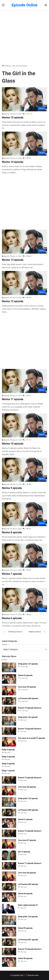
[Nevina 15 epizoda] (25, 99)
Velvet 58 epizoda (25, 958)
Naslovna (6, 66)
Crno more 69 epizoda (27, 687)
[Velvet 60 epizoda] (9, 897)
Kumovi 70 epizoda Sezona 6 (30, 949)
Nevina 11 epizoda (13, 399)
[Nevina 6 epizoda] (25, 600)
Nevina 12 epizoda (13, 301)
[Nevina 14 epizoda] (25, 144)
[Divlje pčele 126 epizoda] (9, 721)
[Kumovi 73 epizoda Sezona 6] (9, 780)
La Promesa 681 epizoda (28, 940)
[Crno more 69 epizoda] (9, 690)
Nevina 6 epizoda (12, 618)
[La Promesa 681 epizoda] (9, 942)
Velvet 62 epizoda (25, 675)
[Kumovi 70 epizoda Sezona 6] (9, 952)
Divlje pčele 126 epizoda (28, 717)
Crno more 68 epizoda (27, 787)
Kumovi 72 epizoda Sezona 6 (30, 831)
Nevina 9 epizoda (12, 488)
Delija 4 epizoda (8, 750)
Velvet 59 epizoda (25, 928)
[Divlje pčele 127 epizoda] (9, 667)
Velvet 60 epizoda (25, 894)
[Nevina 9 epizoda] (25, 470)
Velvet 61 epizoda (25, 819)
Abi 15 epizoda (24, 852)
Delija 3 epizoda (8, 757)
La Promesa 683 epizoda (28, 810)
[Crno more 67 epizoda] (9, 844)
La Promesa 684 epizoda (28, 698)
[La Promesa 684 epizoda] (9, 701)
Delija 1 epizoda (8, 771)
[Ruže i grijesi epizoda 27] (9, 909)
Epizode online (33, 975)
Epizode (7, 114)
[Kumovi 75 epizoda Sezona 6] (9, 710)
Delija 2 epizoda (8, 764)
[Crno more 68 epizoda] (9, 790)
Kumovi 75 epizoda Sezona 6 (30, 708)
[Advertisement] (25, 37)
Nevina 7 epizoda (12, 574)
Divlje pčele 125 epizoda (28, 798)
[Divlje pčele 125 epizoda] (9, 802)
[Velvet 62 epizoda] (9, 679)
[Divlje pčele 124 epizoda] (9, 920)
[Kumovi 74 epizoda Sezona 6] (9, 731)
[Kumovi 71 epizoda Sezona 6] (9, 866)
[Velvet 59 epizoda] (9, 932)
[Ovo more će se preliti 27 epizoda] (9, 742)
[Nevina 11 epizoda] (25, 381)
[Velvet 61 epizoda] (9, 823)
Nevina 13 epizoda (13, 260)
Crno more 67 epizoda (27, 840)
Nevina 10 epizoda (13, 444)
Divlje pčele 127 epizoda (28, 664)
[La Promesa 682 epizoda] (9, 887)
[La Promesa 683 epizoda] (9, 812)
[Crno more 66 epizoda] (9, 876)
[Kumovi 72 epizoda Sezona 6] (9, 833)
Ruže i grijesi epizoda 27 (28, 905)
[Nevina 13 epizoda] (25, 242)
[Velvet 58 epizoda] (9, 962)
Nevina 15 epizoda (13, 118)
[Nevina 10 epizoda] (25, 425)
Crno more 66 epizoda (27, 873)
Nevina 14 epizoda (13, 162)
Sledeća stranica (37, 632)
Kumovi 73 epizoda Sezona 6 (30, 778)
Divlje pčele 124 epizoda (28, 917)
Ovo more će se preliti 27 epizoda (32, 738)
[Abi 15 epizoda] (9, 855)
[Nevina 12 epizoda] (25, 283)
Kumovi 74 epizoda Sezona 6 (30, 729)
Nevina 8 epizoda (12, 532)
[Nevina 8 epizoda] (25, 514)
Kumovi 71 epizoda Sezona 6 (30, 863)
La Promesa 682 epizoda (28, 884)
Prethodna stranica (13, 632)
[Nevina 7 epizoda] (25, 556)
